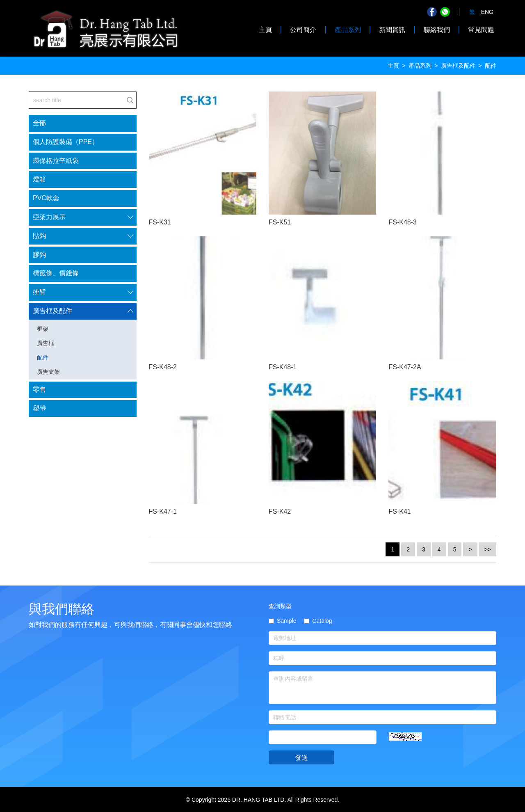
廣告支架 (48, 372)
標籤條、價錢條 (56, 273)
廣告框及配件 (458, 66)
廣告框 (46, 343)
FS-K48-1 (283, 367)
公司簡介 (303, 30)
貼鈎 (39, 236)
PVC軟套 (46, 198)
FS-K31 (160, 222)
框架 (43, 329)
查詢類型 (280, 606)
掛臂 (39, 292)
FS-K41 (399, 511)
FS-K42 (280, 511)
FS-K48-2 (163, 367)
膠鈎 (39, 255)
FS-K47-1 (163, 511)
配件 (43, 357)
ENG (487, 12)
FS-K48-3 (402, 222)
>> (488, 549)
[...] (76, 100)
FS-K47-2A (405, 367)
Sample (282, 621)
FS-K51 (280, 222)
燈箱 (39, 179)
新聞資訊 (392, 30)
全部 (39, 123)
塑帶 (39, 408)
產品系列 (348, 30)
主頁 (265, 30)
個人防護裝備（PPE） (66, 142)
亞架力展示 (49, 217)
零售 (39, 390)
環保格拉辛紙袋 (56, 161)
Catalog (318, 621)
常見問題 (481, 30)
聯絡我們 (437, 30)
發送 (301, 758)
